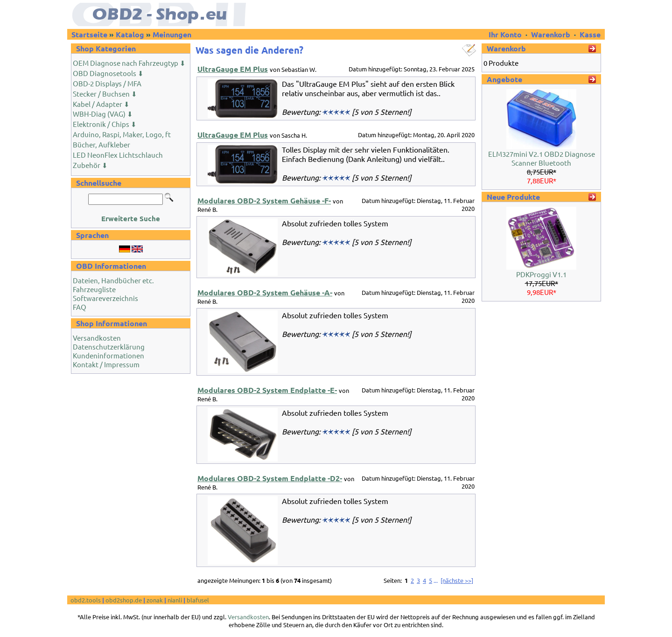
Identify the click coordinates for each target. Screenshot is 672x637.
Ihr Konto (506, 34)
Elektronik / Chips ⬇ (105, 124)
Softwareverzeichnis (105, 298)
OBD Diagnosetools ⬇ (108, 73)
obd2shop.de (124, 600)
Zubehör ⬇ (90, 165)
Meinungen (172, 34)
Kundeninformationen (108, 355)
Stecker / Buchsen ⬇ (105, 94)
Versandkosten (97, 338)
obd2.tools (86, 600)
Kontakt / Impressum (106, 364)
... (436, 580)
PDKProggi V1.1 (541, 274)
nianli (175, 600)
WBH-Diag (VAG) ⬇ (103, 114)
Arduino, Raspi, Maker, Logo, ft (122, 134)
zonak (155, 600)
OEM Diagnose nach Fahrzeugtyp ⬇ (129, 63)
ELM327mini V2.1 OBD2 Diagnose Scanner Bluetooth (542, 158)
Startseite (89, 34)
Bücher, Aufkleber (101, 144)
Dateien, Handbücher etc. (113, 280)
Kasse (590, 34)
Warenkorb (551, 34)
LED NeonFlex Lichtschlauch (118, 155)
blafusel (198, 600)
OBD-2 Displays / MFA (107, 83)
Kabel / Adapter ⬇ (101, 104)
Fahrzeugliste (94, 289)
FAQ (80, 307)
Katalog (130, 34)
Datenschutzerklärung (109, 346)
